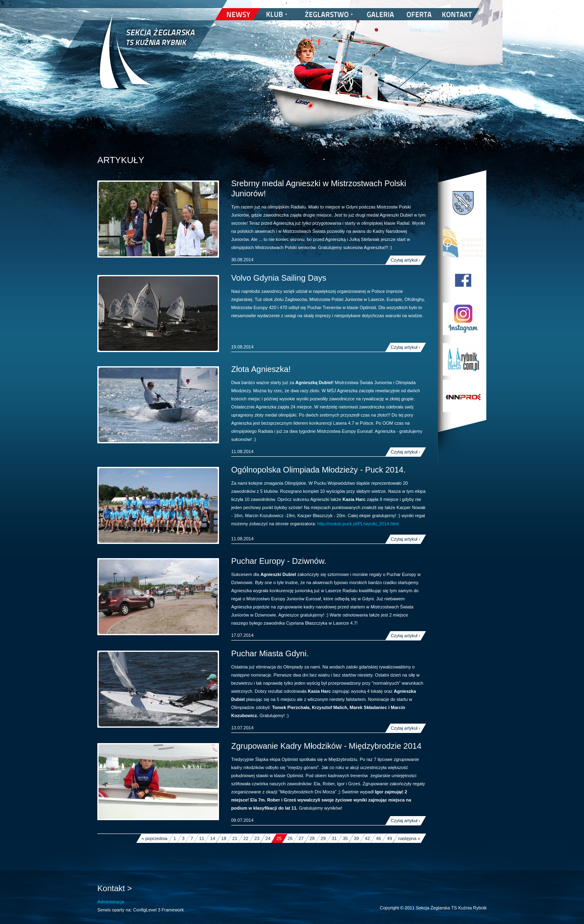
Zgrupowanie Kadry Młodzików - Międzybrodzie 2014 (326, 746)
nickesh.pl (479, 916)
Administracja (111, 902)
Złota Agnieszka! (261, 369)
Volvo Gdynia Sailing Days (279, 278)
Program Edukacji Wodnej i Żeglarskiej (463, 242)
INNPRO (463, 396)
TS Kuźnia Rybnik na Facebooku (463, 280)
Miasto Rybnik (463, 203)
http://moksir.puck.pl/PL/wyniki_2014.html (358, 524)
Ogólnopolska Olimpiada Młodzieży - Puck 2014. (318, 470)
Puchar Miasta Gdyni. (270, 653)
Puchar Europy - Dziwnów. (279, 561)
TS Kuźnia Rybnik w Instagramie (463, 319)
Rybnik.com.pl (463, 359)
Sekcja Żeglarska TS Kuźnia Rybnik (147, 57)
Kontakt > (115, 888)
